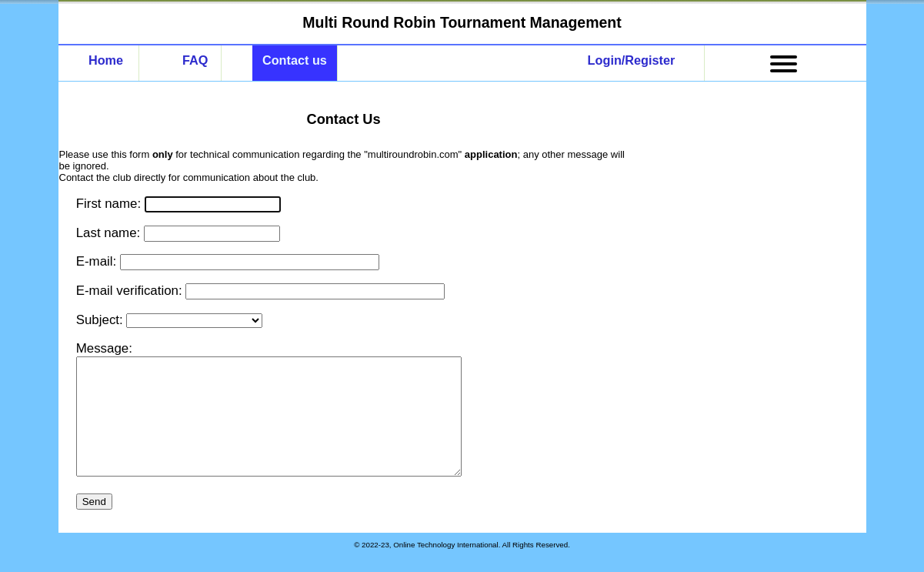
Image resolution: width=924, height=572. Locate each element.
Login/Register (632, 60)
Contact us (295, 60)
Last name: (110, 233)
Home (106, 60)
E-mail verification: (131, 291)
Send (94, 525)
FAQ (195, 60)
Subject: (102, 320)
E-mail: (98, 261)
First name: (110, 204)
